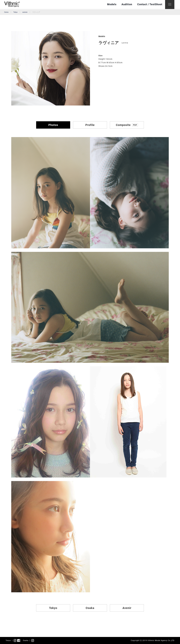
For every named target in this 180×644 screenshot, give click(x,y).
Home (6, 12)
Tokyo (15, 12)
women (25, 12)
